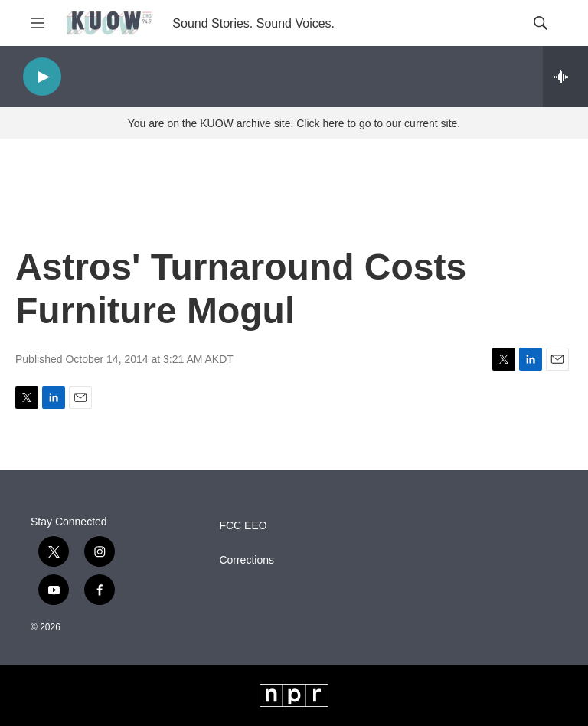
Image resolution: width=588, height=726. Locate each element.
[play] (42, 77)
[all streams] (565, 77)
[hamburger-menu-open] (38, 23)
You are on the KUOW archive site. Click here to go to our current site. (294, 123)
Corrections (247, 560)
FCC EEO (243, 526)
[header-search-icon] (541, 23)
